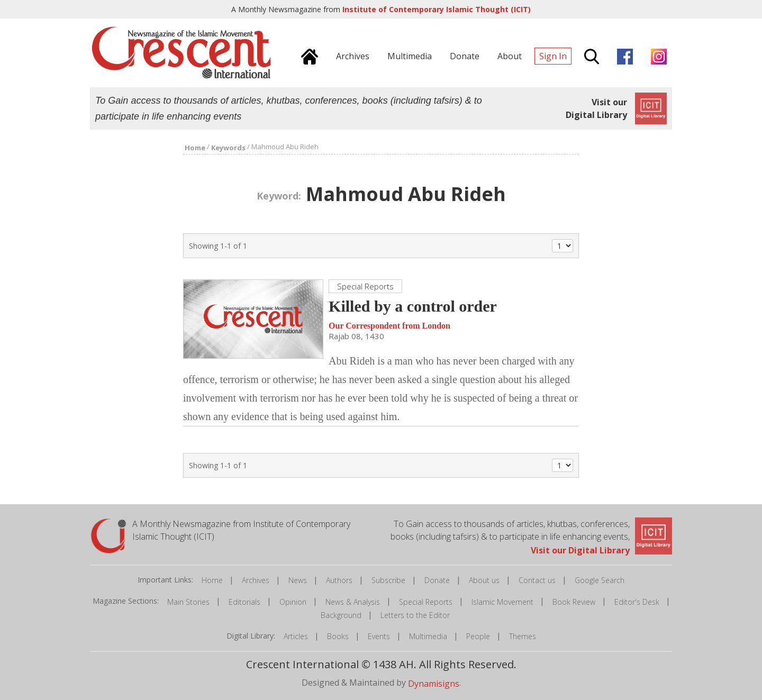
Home (212, 580)
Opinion (293, 602)
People (478, 636)
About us (484, 580)
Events (379, 636)
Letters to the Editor (415, 615)
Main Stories (188, 602)
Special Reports (426, 602)
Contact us (537, 580)
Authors (339, 580)
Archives (256, 580)
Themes (523, 636)
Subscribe (388, 580)
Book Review (574, 602)
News (298, 580)
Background (341, 615)
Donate (437, 580)
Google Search (600, 580)
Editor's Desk (637, 602)
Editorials (244, 602)
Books (338, 636)
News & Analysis (353, 602)
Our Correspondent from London (389, 326)
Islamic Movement (502, 602)
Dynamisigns (434, 684)
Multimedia (428, 636)
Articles (296, 636)
